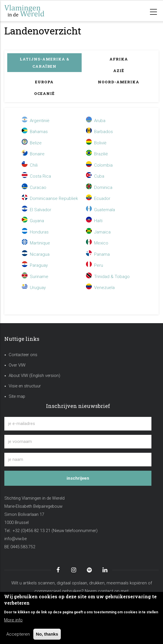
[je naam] (78, 460)
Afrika (119, 59)
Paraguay (35, 265)
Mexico (97, 243)
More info (13, 620)
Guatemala (100, 210)
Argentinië (36, 121)
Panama (98, 254)
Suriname (35, 277)
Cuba (95, 176)
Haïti (94, 221)
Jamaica (98, 232)
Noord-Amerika (119, 82)
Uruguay (34, 288)
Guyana (33, 221)
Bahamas (35, 132)
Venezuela (100, 288)
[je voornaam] (78, 442)
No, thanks (47, 634)
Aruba (96, 121)
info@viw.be (15, 539)
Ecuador (98, 198)
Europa (44, 82)
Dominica (99, 187)
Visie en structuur (25, 386)
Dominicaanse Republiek (50, 198)
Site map (17, 396)
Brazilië (97, 154)
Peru (95, 265)
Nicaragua (36, 254)
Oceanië (44, 93)
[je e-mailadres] (78, 424)
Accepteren (18, 634)
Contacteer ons (23, 355)
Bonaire (33, 154)
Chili (30, 165)
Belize (32, 143)
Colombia (99, 165)
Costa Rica (36, 176)
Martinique (36, 243)
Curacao (34, 187)
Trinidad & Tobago (108, 277)
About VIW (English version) (34, 376)
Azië (119, 71)
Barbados (99, 132)
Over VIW (17, 365)
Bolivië (96, 143)
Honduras (35, 232)
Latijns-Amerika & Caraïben (44, 63)
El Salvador (36, 210)
